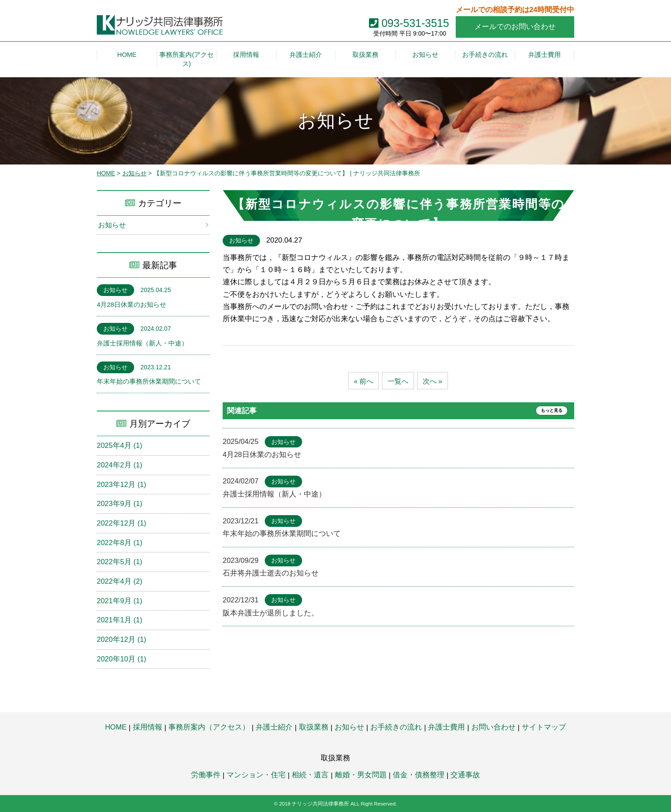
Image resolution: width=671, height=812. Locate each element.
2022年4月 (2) (120, 582)
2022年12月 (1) (122, 523)
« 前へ (362, 381)
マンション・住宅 (256, 775)
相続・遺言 (310, 775)
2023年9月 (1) (120, 504)
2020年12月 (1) (122, 640)
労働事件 (206, 775)
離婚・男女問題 (361, 775)
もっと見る (548, 411)
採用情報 (148, 727)
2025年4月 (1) (120, 446)
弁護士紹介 (274, 727)
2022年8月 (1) (120, 542)
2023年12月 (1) (122, 484)
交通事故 (465, 775)
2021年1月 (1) (120, 620)
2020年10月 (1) (122, 659)
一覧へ (398, 381)
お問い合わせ (493, 727)
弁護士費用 (446, 727)
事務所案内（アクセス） (209, 727)
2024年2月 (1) (120, 465)
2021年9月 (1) (120, 601)
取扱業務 (314, 727)
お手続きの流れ (396, 727)
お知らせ (135, 173)
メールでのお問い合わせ (515, 26)
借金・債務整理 (419, 775)
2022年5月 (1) (120, 562)
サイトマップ (544, 727)
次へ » (434, 381)
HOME (106, 173)
